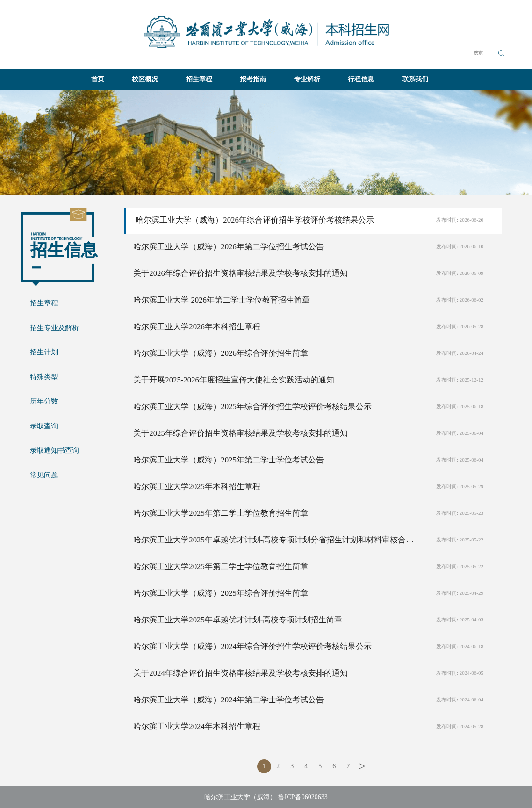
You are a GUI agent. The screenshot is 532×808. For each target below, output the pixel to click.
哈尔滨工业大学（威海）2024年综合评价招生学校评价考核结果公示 (252, 646)
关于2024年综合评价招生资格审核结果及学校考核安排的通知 (241, 673)
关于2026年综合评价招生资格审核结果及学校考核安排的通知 (241, 273)
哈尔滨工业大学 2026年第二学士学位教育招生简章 (222, 300)
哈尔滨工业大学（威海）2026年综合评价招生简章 (221, 353)
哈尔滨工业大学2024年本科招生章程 (197, 726)
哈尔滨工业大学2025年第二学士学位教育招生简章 (221, 513)
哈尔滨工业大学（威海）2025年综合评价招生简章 (221, 593)
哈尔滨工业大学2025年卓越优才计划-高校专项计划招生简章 (238, 620)
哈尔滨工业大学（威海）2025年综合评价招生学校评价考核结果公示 (252, 407)
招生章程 (199, 79)
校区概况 (145, 79)
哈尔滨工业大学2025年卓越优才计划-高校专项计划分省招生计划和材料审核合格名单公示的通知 (274, 540)
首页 (98, 79)
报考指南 (253, 79)
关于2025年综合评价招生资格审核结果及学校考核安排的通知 (241, 433)
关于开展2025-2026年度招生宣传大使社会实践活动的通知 (234, 380)
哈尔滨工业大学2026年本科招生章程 (197, 327)
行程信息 (361, 79)
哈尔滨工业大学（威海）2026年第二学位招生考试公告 (229, 247)
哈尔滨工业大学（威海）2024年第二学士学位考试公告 (229, 700)
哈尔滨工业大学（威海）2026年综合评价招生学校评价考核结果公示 (255, 220)
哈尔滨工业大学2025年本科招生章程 (197, 487)
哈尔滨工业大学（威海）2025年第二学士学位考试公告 (229, 460)
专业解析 (307, 79)
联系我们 (415, 79)
